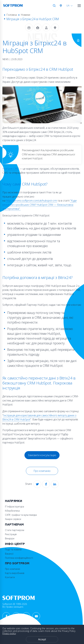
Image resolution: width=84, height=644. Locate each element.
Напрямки (14, 501)
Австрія (61, 6)
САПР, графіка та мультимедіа (21, 515)
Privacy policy (9, 633)
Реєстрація (11, 534)
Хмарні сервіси (13, 519)
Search (54, 6)
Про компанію (42, 471)
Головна (12, 15)
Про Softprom (17, 563)
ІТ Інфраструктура (14, 507)
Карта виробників (15, 573)
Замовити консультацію (42, 455)
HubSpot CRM (11, 169)
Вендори (10, 538)
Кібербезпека (12, 511)
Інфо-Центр (15, 544)
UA (68, 6)
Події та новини (13, 549)
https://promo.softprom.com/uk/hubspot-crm (31, 201)
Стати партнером (15, 530)
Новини (25, 15)
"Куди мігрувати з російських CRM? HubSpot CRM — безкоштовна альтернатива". (40, 205)
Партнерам (14, 525)
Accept (42, 639)
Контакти (10, 577)
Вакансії (9, 554)
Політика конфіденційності (19, 558)
